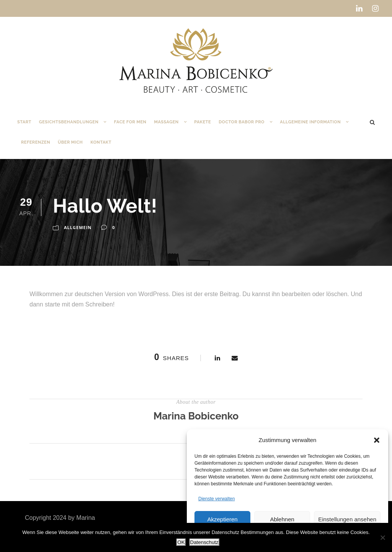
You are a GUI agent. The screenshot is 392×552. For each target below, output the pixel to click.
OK (181, 542)
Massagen (166, 122)
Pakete (203, 122)
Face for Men (130, 122)
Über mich (70, 142)
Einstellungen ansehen (347, 519)
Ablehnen (282, 519)
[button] (377, 440)
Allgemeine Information (310, 122)
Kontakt (101, 142)
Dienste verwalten (216, 499)
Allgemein (78, 227)
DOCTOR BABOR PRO (242, 122)
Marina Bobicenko (196, 416)
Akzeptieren (222, 519)
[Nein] (382, 537)
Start (24, 122)
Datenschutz (204, 542)
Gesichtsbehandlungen (69, 122)
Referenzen (36, 142)
